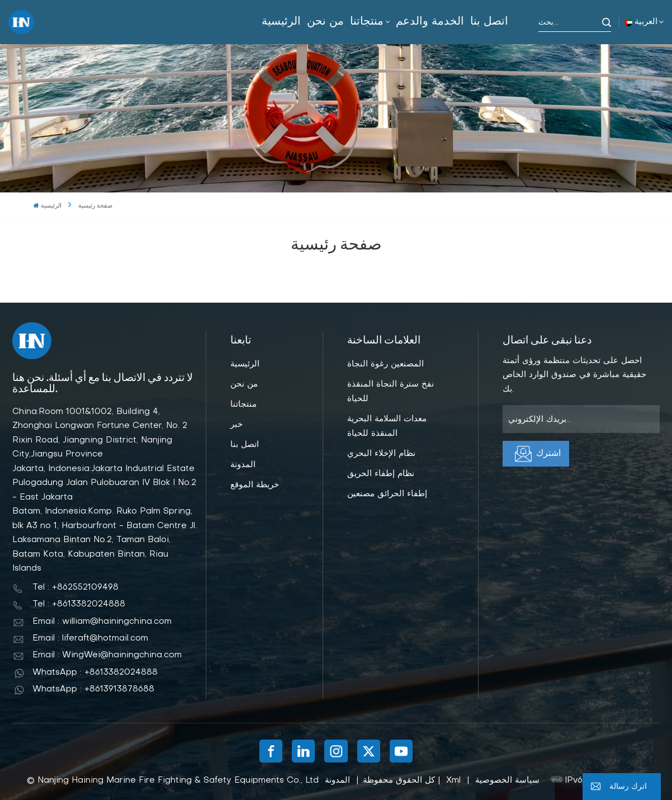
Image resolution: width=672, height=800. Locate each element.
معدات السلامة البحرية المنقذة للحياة (387, 426)
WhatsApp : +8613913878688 (93, 689)
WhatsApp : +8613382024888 (95, 672)
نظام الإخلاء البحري (381, 454)
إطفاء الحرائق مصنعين (387, 494)
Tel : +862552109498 (75, 587)
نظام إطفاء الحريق (381, 474)
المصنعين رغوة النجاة (385, 364)
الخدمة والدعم (430, 22)
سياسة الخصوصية (507, 780)
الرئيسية (281, 22)
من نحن (325, 22)
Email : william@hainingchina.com (102, 622)
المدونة (243, 465)
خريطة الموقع (255, 485)
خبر (236, 425)
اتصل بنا (489, 22)
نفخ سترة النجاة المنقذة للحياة (391, 392)
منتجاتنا (367, 22)
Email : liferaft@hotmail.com (90, 638)
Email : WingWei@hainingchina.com (107, 655)
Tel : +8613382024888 (79, 604)
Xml (453, 780)
